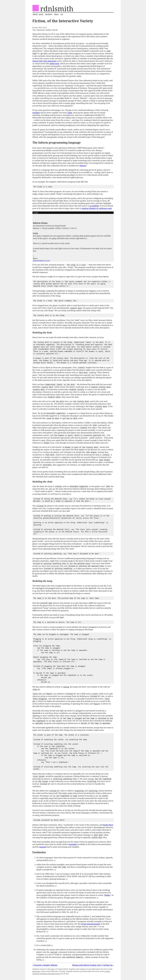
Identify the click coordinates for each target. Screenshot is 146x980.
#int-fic (55, 30)
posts (41, 14)
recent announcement (90, 924)
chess (56, 14)
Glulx (70, 113)
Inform (83, 166)
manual (43, 847)
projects (49, 14)
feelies (107, 895)
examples (73, 844)
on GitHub (94, 206)
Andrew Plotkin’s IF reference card (97, 208)
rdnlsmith (57, 9)
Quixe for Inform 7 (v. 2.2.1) (41, 261)
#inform (49, 30)
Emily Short (108, 825)
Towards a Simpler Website (46, 965)
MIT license (36, 971)
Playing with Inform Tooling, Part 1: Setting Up (92, 965)
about (35, 14)
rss (62, 14)
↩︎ (55, 860)
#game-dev (41, 30)
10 (47, 832)
